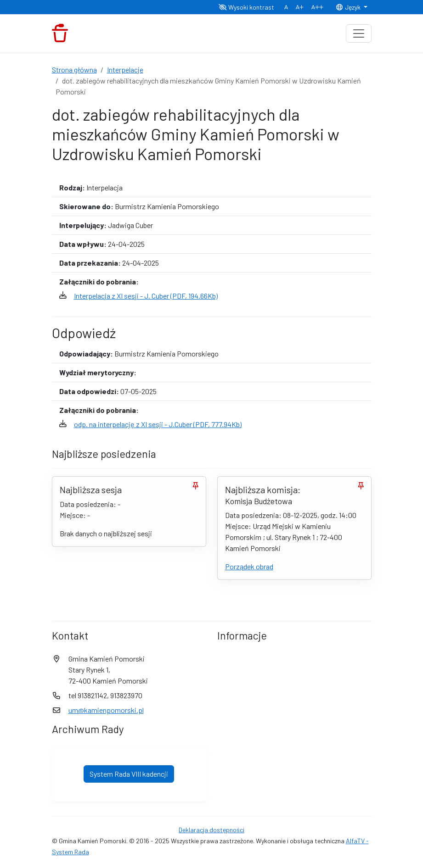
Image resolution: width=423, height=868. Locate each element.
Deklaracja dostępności (211, 830)
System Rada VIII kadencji (129, 774)
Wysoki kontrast (246, 7)
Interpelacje (125, 70)
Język (349, 7)
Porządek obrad (249, 566)
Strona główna (74, 70)
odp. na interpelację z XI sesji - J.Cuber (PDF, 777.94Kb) (158, 424)
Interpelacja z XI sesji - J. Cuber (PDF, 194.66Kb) (146, 296)
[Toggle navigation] (359, 33)
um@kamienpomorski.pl (106, 710)
